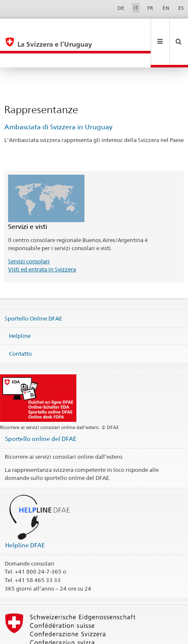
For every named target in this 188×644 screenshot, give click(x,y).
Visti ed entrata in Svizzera (42, 241)
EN (166, 8)
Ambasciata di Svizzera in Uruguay (58, 99)
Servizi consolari (29, 233)
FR (150, 8)
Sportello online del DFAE (41, 410)
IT (136, 8)
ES (181, 8)
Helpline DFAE (25, 517)
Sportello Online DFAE (33, 290)
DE (121, 8)
